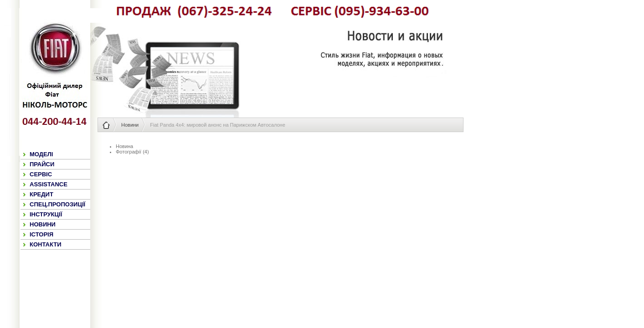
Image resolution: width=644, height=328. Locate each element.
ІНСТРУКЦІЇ (46, 214)
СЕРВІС (41, 174)
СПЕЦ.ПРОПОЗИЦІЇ (57, 204)
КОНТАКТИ (46, 244)
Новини (130, 125)
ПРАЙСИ (42, 164)
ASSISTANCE (49, 184)
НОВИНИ (43, 224)
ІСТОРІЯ (41, 234)
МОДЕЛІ (41, 154)
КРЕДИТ (41, 194)
